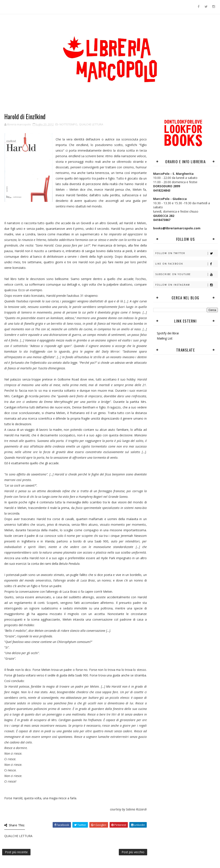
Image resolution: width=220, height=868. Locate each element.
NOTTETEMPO (68, 124)
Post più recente (16, 852)
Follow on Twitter (186, 253)
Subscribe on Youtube (186, 274)
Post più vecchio (133, 852)
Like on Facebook (186, 264)
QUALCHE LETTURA (91, 124)
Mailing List (165, 338)
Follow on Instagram (186, 285)
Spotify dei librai (168, 333)
